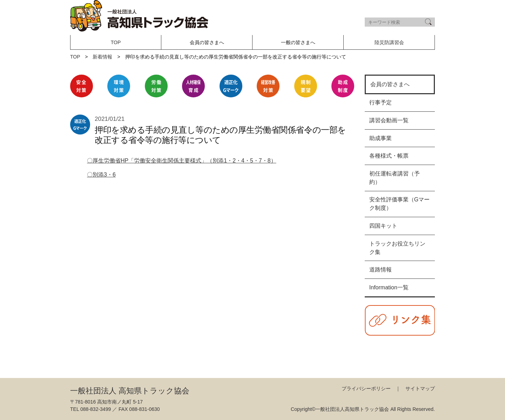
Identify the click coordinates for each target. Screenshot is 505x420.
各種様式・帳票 (389, 156)
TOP (116, 42)
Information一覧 (389, 287)
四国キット (383, 226)
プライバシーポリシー (366, 388)
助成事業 (381, 138)
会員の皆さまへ (390, 84)
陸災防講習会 (389, 42)
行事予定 (381, 102)
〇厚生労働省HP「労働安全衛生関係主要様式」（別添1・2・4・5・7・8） (182, 161)
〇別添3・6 (101, 175)
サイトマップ (420, 388)
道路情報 (381, 270)
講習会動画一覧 (389, 120)
